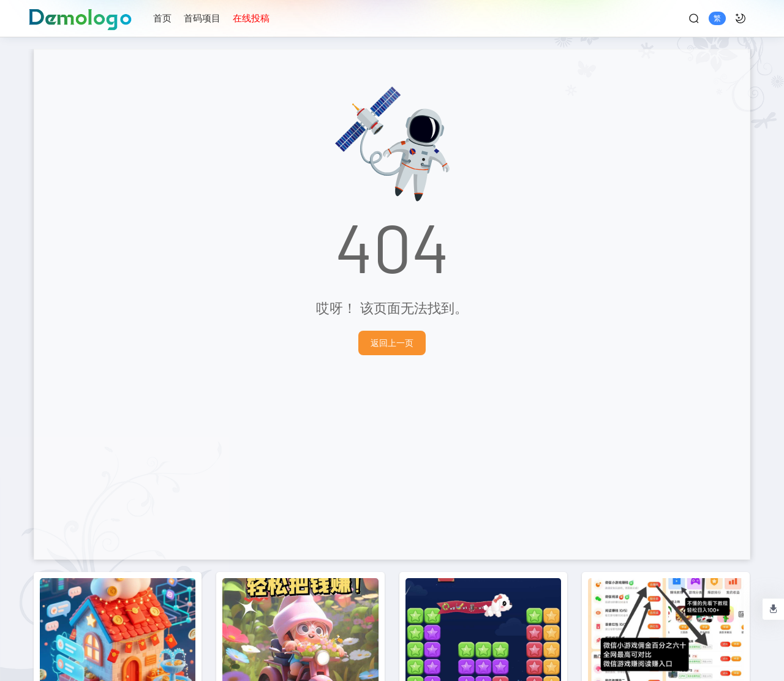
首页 (162, 18)
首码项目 (202, 18)
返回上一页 (392, 343)
